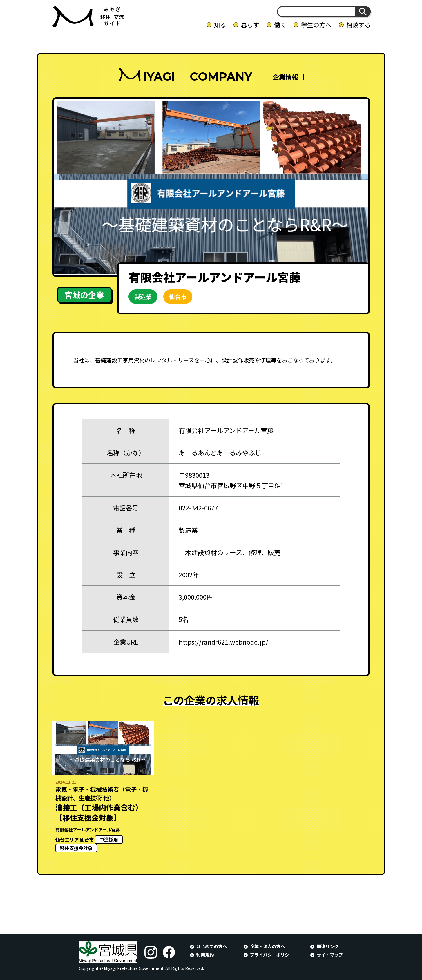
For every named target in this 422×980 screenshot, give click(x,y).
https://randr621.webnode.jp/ (223, 642)
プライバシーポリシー (272, 955)
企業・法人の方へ (267, 946)
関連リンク (328, 946)
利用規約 (205, 955)
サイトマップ (330, 955)
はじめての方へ (212, 946)
